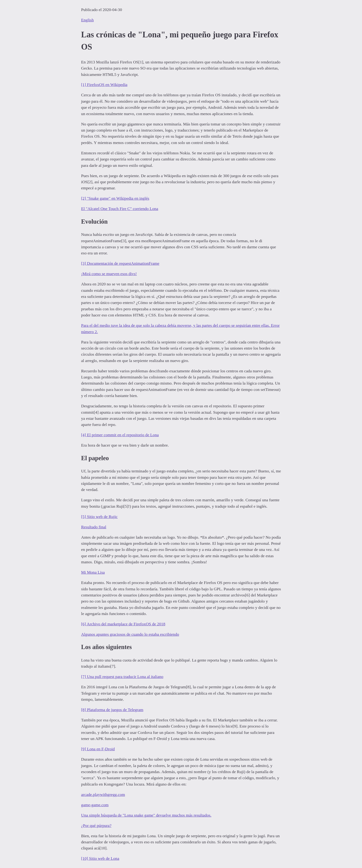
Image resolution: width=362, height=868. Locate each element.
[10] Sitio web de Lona (100, 858)
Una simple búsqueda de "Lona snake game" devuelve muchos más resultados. (146, 815)
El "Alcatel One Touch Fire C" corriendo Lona (120, 209)
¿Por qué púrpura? (96, 825)
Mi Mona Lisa (93, 572)
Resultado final (94, 527)
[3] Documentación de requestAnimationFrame (120, 263)
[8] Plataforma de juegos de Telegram (112, 710)
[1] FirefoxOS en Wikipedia (104, 85)
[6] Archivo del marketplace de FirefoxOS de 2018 (123, 624)
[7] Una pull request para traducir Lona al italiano (122, 677)
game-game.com (95, 805)
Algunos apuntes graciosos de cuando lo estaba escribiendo (130, 634)
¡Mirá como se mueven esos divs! (109, 274)
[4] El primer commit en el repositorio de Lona (120, 435)
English (87, 20)
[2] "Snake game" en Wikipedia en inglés (115, 198)
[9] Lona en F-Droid (98, 749)
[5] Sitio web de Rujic (99, 517)
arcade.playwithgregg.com (103, 794)
